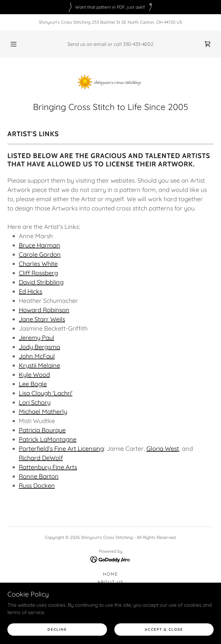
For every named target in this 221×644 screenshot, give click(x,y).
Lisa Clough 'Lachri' (46, 393)
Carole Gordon (40, 254)
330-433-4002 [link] (138, 44)
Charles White (38, 264)
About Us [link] (111, 582)
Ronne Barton (39, 476)
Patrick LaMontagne (48, 439)
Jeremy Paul (37, 338)
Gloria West (163, 448)
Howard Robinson (44, 310)
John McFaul (37, 356)
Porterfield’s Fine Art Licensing (61, 448)
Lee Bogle (33, 384)
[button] (17, 44)
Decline (57, 629)
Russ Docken (37, 485)
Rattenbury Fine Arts (48, 467)
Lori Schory (35, 402)
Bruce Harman (39, 245)
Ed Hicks (31, 291)
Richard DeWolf (41, 458)
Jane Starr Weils (42, 319)
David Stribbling (41, 282)
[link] (207, 44)
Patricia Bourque (42, 430)
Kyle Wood (34, 375)
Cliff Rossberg (38, 273)
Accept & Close (164, 629)
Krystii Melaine (39, 365)
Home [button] (111, 574)
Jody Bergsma (39, 347)
